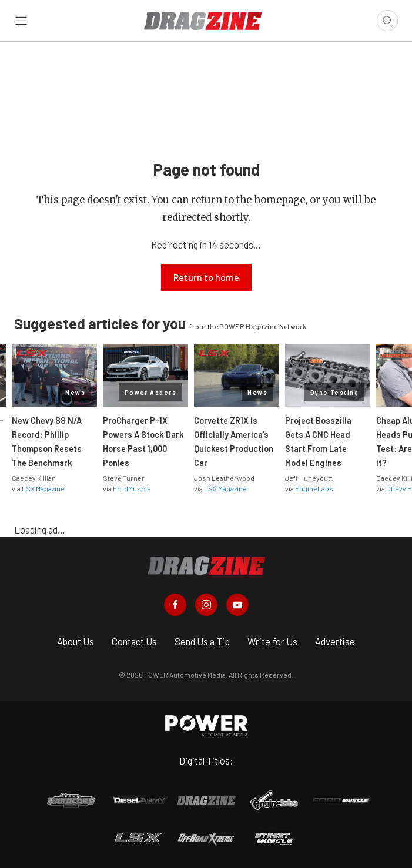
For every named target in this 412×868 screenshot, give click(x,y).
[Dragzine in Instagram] (206, 605)
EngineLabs (314, 488)
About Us (76, 641)
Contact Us (134, 641)
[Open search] (387, 21)
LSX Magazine (43, 488)
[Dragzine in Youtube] (237, 605)
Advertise (335, 641)
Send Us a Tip (202, 641)
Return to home (206, 277)
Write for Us (272, 641)
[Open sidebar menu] (21, 21)
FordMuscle (132, 488)
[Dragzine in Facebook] (175, 605)
